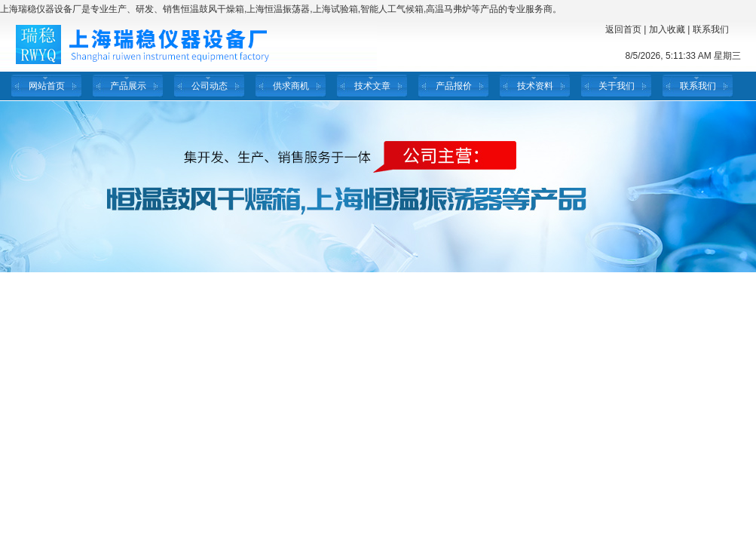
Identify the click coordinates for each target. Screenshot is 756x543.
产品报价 (454, 86)
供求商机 (291, 86)
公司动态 (210, 86)
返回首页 (623, 29)
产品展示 (128, 86)
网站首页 (47, 86)
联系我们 (711, 29)
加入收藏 (667, 29)
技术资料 (535, 86)
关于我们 (617, 86)
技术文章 (372, 86)
